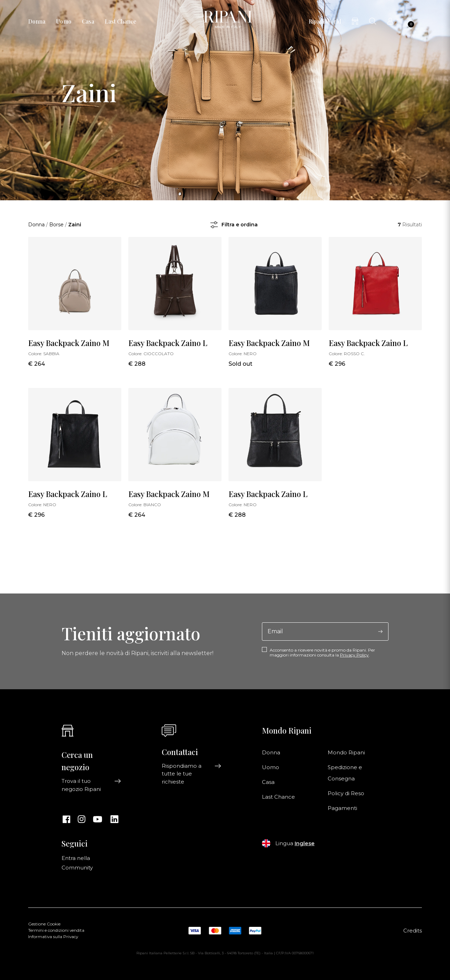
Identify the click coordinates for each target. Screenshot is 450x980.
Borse (56, 225)
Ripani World (325, 21)
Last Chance (120, 21)
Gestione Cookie (44, 924)
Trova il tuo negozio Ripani (91, 785)
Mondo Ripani (346, 753)
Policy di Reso (346, 793)
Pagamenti (342, 808)
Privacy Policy (354, 655)
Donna (37, 21)
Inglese (305, 843)
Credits (413, 931)
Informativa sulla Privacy (53, 937)
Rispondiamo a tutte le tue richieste (192, 774)
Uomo (64, 21)
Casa (88, 21)
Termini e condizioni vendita (56, 930)
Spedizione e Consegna (345, 773)
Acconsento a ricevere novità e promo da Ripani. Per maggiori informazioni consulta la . (322, 653)
